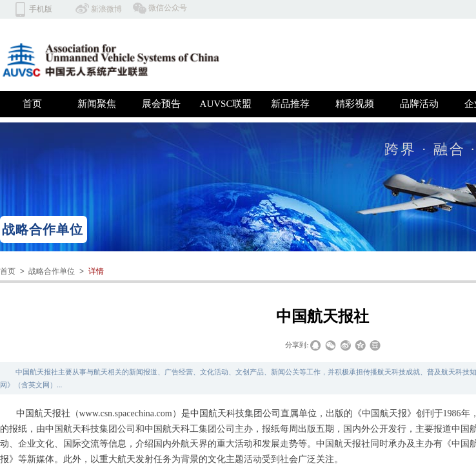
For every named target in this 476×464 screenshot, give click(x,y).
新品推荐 (290, 104)
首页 (32, 104)
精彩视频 (355, 104)
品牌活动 (419, 104)
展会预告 (161, 104)
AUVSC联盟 (226, 104)
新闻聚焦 (97, 104)
